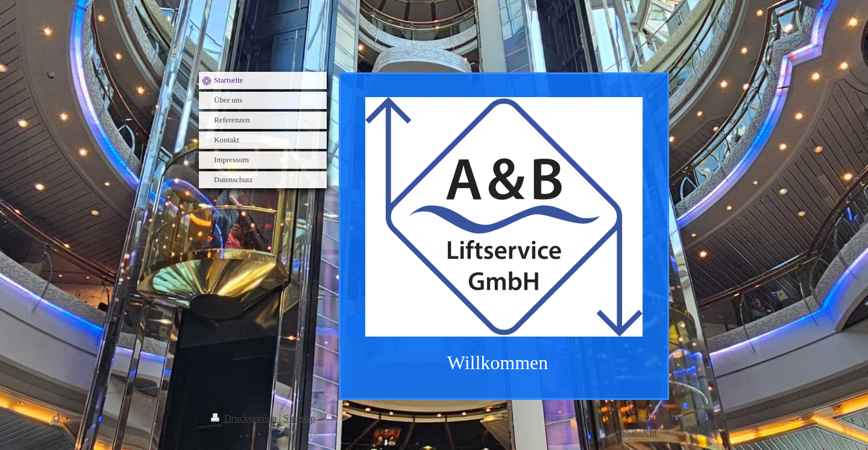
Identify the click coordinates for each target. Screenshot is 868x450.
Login (646, 418)
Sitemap (299, 418)
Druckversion (245, 418)
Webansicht (635, 432)
